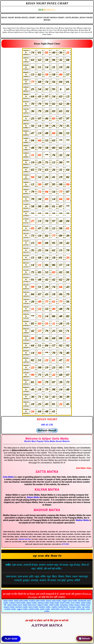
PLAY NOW (11, 639)
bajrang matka (43, 603)
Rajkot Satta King (47, 629)
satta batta (55, 609)
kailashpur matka (67, 605)
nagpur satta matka (70, 601)
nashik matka (34, 609)
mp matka (86, 607)
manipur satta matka (17, 603)
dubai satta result (30, 605)
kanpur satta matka (53, 601)
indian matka (54, 605)
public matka (45, 609)
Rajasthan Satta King (25, 539)
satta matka (80, 609)
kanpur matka (9, 607)
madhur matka (45, 607)
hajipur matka (43, 605)
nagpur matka (22, 609)
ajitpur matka (32, 603)
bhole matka (65, 603)
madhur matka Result (60, 607)
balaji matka (55, 603)
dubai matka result (15, 605)
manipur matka (75, 607)
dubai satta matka (21, 601)
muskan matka (10, 609)
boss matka (75, 603)
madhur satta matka (37, 601)
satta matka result (68, 609)
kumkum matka (21, 607)
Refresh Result (47, 430)
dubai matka (8, 601)
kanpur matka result (82, 605)
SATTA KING (65, 544)
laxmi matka (33, 607)
